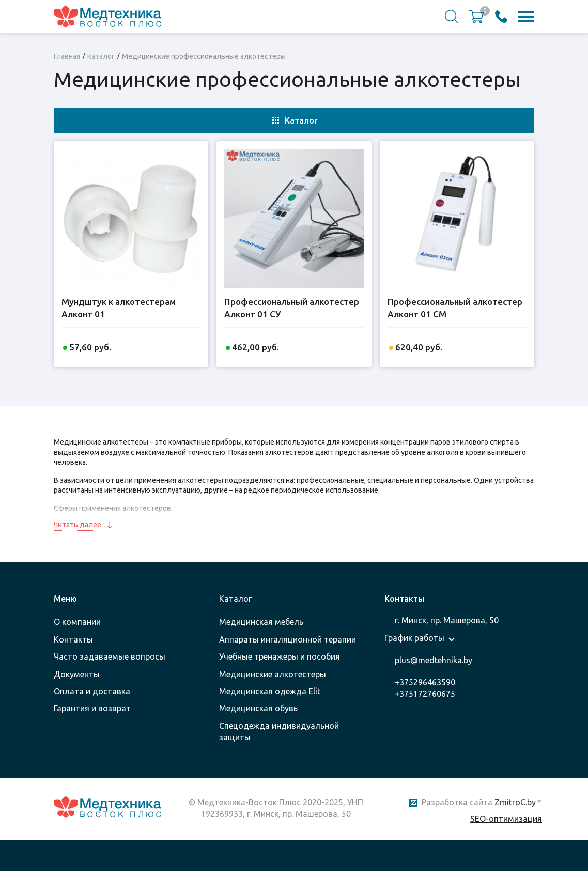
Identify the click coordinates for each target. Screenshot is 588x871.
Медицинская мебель (261, 622)
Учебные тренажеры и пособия (280, 656)
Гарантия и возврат (92, 708)
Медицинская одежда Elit (270, 691)
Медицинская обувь (258, 708)
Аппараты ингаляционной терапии (288, 639)
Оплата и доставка (92, 691)
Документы (77, 674)
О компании (77, 622)
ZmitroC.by (515, 802)
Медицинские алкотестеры (273, 674)
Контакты (73, 639)
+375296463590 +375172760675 (425, 688)
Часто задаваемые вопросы (110, 656)
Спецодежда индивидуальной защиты (279, 731)
